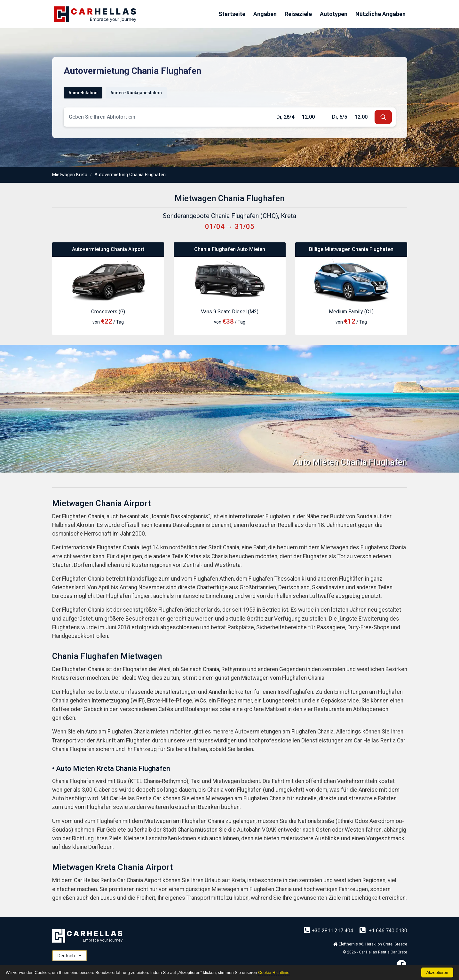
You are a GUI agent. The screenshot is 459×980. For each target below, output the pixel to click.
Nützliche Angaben (380, 14)
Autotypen (334, 14)
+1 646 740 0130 (383, 931)
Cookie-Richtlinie (274, 972)
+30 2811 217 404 (329, 931)
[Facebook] (401, 964)
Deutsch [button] (70, 956)
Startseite (232, 14)
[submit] (383, 117)
